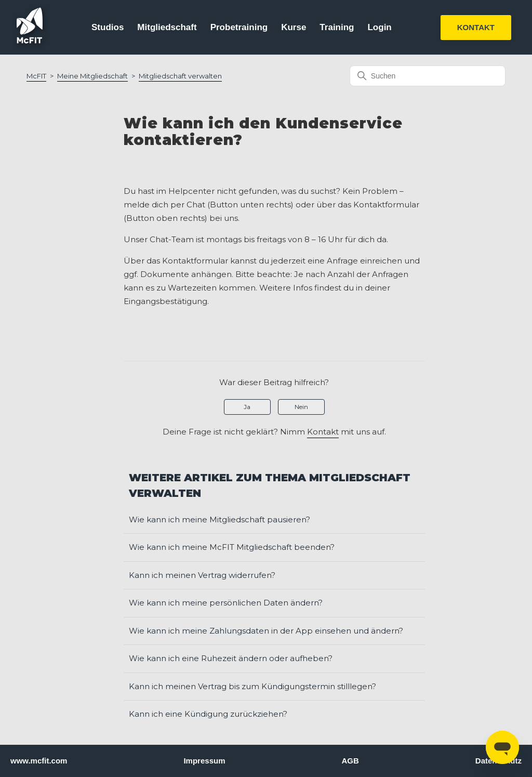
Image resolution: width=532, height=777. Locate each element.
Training (337, 27)
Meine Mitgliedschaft (92, 76)
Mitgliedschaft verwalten (180, 76)
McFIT (36, 76)
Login (379, 27)
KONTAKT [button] (476, 27)
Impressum (204, 761)
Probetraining (239, 27)
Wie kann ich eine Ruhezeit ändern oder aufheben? (231, 658)
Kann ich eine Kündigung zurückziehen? (208, 714)
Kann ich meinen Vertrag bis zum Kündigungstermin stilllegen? (252, 686)
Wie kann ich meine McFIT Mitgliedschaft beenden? (232, 547)
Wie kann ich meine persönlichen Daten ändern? (226, 603)
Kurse (294, 27)
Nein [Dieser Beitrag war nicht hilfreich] (301, 407)
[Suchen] (428, 76)
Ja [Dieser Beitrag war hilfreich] (247, 407)
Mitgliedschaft (167, 27)
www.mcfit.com (39, 761)
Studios (108, 27)
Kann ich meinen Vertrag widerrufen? (202, 575)
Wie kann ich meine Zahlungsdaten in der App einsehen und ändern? (266, 631)
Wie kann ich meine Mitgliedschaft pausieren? (220, 519)
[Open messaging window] (502, 747)
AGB (350, 761)
